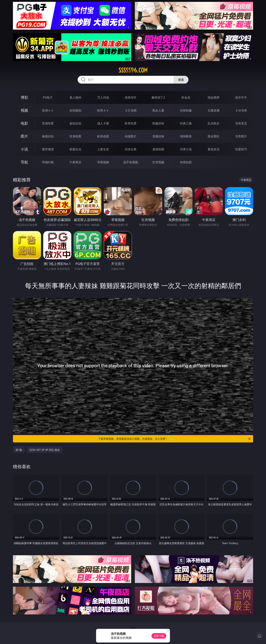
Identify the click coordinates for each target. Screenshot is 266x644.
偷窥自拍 (48, 136)
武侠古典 (131, 149)
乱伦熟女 (214, 123)
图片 (24, 136)
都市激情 (48, 149)
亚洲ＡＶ (48, 110)
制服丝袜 (158, 123)
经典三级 (186, 123)
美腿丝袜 (158, 136)
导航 (24, 162)
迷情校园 (158, 149)
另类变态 (241, 123)
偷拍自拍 (75, 123)
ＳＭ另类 (241, 110)
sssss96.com (133, 70)
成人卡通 (103, 123)
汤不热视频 (131, 162)
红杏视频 (158, 162)
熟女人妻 (158, 110)
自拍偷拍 (75, 110)
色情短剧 (186, 162)
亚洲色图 (75, 136)
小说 (24, 149)
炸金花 (186, 97)
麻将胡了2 (158, 97)
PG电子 (48, 97)
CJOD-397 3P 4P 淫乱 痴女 (45, 450)
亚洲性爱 (48, 123)
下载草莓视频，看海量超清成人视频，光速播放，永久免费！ (175, 439)
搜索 (181, 80)
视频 (24, 110)
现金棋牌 (214, 97)
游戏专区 (131, 97)
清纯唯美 (186, 136)
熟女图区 (214, 136)
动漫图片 (131, 136)
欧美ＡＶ (103, 110)
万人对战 (103, 97)
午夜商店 (75, 162)
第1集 (19, 450)
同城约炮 (48, 162)
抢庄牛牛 (241, 97)
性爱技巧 (241, 149)
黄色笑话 (214, 149)
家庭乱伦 (75, 149)
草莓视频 (103, 162)
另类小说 (186, 149)
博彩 (24, 97)
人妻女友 (103, 149)
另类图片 (241, 136)
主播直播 (214, 110)
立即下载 (159, 636)
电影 (24, 123)
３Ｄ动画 (131, 110)
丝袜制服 (186, 110)
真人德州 (75, 97)
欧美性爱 (131, 123)
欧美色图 (103, 136)
